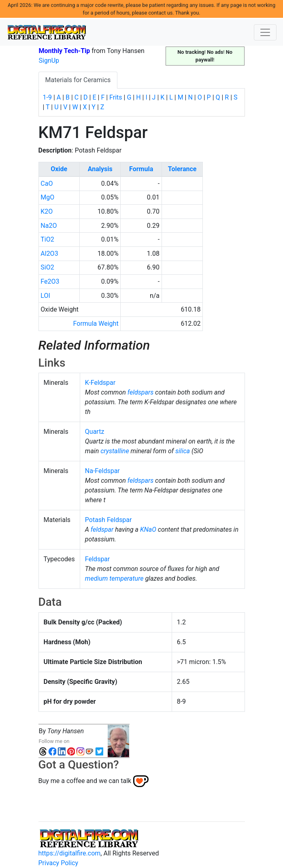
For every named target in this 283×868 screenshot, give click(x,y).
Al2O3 (49, 254)
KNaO (148, 530)
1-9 (47, 97)
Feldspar (97, 559)
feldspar (102, 530)
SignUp (49, 60)
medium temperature (114, 578)
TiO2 (47, 239)
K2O (47, 211)
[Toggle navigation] (265, 32)
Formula (141, 169)
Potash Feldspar (109, 520)
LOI (45, 296)
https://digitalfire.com (70, 853)
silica (183, 451)
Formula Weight (96, 324)
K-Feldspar (100, 383)
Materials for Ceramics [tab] (78, 80)
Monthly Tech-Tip (65, 51)
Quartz (95, 432)
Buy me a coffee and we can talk (85, 781)
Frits (116, 97)
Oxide (59, 169)
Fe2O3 (50, 281)
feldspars (140, 392)
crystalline (115, 451)
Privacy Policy (59, 863)
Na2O (49, 226)
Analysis (100, 169)
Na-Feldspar (102, 471)
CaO (47, 184)
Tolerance (182, 169)
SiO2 (47, 267)
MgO (47, 197)
